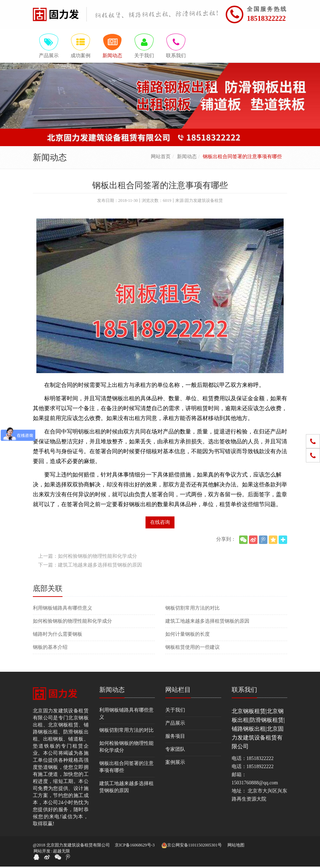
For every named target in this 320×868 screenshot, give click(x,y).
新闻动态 (187, 158)
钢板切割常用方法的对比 (192, 609)
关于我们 (175, 711)
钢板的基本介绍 (50, 648)
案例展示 (175, 763)
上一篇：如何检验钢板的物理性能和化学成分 (88, 557)
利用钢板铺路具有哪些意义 (63, 609)
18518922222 (260, 768)
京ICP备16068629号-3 (135, 846)
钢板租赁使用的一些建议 (192, 648)
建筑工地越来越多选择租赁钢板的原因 (207, 622)
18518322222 (266, 18)
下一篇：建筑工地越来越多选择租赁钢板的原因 (90, 566)
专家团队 (175, 750)
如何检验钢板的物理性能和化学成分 (72, 622)
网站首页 (161, 158)
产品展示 (175, 724)
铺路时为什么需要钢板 (58, 635)
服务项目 (175, 737)
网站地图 (236, 846)
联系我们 (244, 691)
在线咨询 (160, 523)
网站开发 (42, 852)
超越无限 (61, 852)
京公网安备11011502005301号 (192, 847)
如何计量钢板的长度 (188, 635)
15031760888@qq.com (255, 784)
